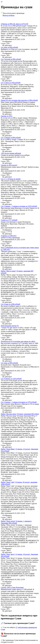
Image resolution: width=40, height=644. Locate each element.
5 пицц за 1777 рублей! (9, 220)
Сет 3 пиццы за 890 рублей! (11, 138)
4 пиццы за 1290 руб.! (9, 236)
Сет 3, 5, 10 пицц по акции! (11, 179)
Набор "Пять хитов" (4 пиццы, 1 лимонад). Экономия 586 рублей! (16, 522)
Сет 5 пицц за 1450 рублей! (11, 83)
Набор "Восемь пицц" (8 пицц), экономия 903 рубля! (20, 414)
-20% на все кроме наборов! (11, 153)
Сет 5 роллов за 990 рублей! (11, 59)
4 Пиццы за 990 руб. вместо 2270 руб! (15, 24)
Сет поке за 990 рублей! (9, 363)
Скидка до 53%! (7, 116)
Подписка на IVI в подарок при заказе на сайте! (18, 341)
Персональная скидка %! (10, 326)
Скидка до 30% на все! (9, 165)
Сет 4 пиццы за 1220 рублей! (11, 379)
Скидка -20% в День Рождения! (12, 587)
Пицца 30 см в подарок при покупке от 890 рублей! (19, 100)
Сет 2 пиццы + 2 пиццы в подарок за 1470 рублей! (19, 206)
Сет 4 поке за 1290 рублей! (11, 304)
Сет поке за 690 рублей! (9, 47)
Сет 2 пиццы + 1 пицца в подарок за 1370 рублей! (19, 402)
